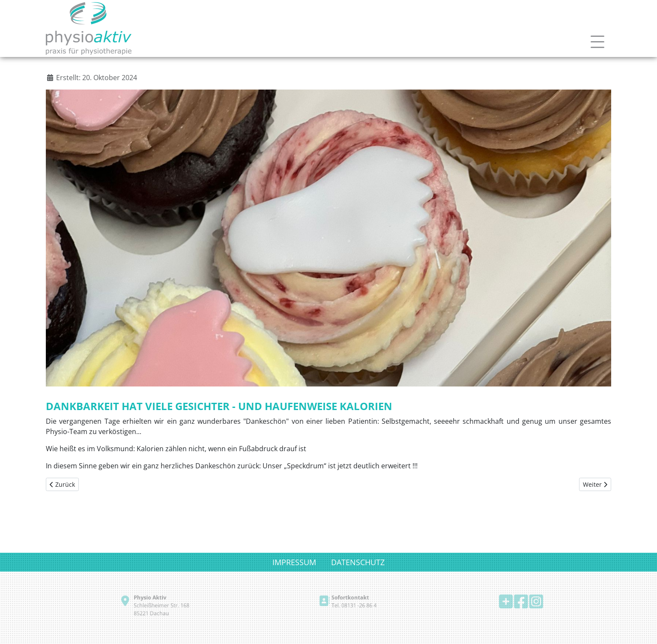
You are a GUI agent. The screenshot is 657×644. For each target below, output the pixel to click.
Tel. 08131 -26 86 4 (352, 606)
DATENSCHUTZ (358, 562)
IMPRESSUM (294, 562)
